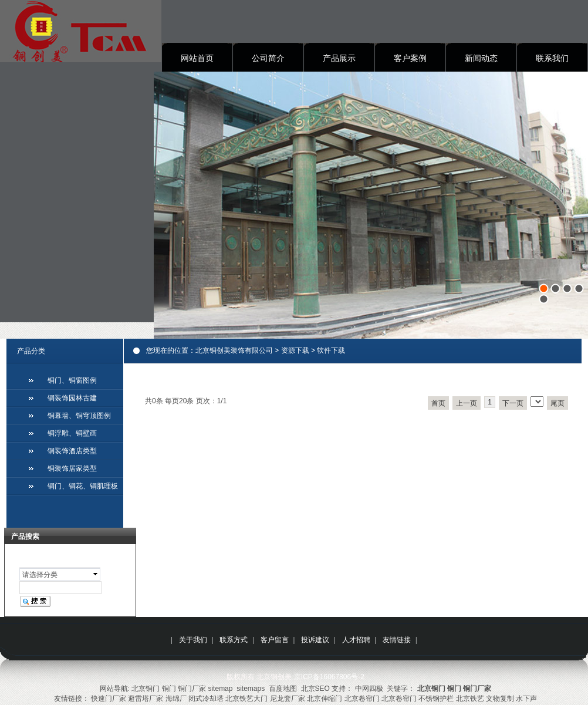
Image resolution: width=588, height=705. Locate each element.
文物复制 (500, 699)
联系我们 (552, 58)
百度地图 (283, 689)
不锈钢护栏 (436, 699)
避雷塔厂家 (146, 699)
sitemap (220, 689)
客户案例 (410, 58)
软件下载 (331, 350)
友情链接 (397, 640)
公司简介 (268, 58)
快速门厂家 (109, 699)
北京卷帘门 (362, 699)
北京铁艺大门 (246, 699)
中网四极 (369, 689)
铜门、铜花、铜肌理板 (83, 486)
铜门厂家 (192, 689)
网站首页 (197, 58)
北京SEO (315, 689)
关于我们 (193, 640)
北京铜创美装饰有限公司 (234, 350)
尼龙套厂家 (288, 699)
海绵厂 (176, 699)
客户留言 (275, 640)
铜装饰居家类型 (72, 468)
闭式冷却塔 (206, 699)
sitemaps (251, 689)
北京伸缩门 (325, 699)
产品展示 (339, 58)
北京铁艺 (470, 699)
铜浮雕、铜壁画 (72, 433)
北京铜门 (146, 689)
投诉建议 (315, 640)
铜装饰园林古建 (72, 398)
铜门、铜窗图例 (72, 380)
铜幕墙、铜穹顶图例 (79, 416)
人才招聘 (356, 640)
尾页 (557, 403)
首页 (438, 403)
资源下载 (295, 350)
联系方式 (234, 640)
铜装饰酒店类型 (72, 451)
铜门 (169, 689)
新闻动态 (481, 58)
